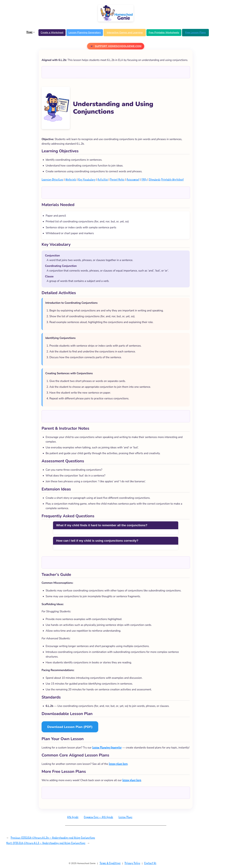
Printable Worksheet (172, 179)
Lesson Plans (125, 817)
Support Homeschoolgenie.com (118, 46)
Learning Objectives (52, 179)
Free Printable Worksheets (164, 33)
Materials (71, 179)
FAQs (144, 179)
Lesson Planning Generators (85, 33)
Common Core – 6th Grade (98, 817)
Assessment (133, 179)
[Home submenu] (34, 32)
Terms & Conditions (110, 863)
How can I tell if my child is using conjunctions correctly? (97, 541)
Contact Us (150, 863)
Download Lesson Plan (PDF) (70, 727)
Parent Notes (117, 179)
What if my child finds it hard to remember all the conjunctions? (102, 525)
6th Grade (73, 817)
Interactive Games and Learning (125, 33)
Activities (103, 179)
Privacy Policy (132, 863)
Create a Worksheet (52, 33)
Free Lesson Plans (195, 33)
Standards (155, 179)
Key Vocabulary (87, 179)
